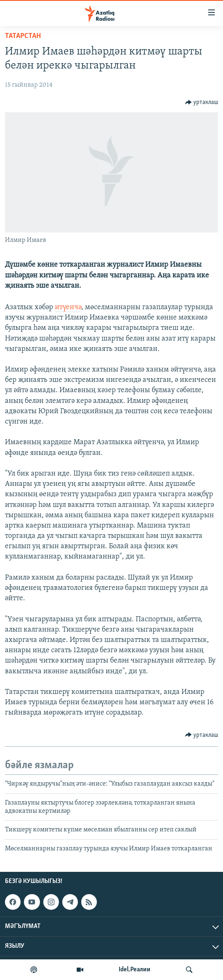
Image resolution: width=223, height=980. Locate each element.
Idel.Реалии (135, 970)
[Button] (202, 102)
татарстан (23, 36)
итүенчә (68, 307)
